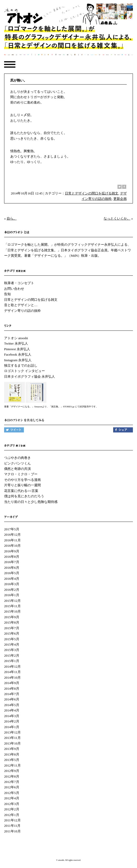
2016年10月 (12, 546)
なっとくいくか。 (117, 218)
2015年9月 (12, 617)
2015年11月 (12, 606)
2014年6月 (12, 699)
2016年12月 (12, 535)
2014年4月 (12, 710)
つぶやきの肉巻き (17, 458)
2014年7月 (12, 694)
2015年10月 (12, 611)
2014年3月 (12, 716)
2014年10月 (12, 678)
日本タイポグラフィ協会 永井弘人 (30, 376)
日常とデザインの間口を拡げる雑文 (92, 193)
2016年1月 (12, 595)
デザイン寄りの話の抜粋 (22, 311)
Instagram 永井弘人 (18, 360)
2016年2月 (12, 590)
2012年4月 (12, 798)
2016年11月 (12, 540)
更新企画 (120, 199)
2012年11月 (12, 765)
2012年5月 (12, 793)
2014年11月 (12, 672)
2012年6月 (12, 787)
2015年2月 (12, 655)
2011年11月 (12, 826)
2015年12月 (12, 601)
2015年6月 (12, 633)
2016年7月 (12, 562)
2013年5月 (12, 760)
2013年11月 (12, 738)
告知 (7, 294)
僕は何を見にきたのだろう (24, 496)
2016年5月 (12, 573)
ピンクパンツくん (17, 463)
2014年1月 (12, 727)
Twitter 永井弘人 (16, 343)
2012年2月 (12, 809)
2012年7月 (12, 782)
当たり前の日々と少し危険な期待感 (31, 502)
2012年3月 (12, 804)
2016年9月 (12, 551)
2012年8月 (12, 776)
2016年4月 (12, 579)
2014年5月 (12, 705)
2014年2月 (12, 721)
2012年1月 (12, 815)
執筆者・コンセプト (19, 283)
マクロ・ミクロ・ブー (21, 474)
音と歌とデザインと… (21, 305)
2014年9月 (12, 683)
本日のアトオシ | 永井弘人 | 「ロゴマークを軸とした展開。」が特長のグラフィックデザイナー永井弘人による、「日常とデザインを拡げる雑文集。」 (68, 31)
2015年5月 (12, 639)
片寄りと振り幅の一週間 (22, 485)
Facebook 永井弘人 (18, 354)
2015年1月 (12, 661)
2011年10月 (12, 831)
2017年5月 (12, 529)
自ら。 (12, 218)
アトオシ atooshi (16, 338)
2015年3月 (12, 650)
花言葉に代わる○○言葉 (21, 491)
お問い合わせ (14, 289)
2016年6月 (12, 568)
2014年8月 (12, 689)
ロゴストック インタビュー (25, 371)
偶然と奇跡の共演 (17, 469)
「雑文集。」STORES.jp (62, 407)
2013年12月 (12, 732)
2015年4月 (12, 644)
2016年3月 (12, 584)
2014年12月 (12, 666)
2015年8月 (12, 622)
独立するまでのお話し (21, 365)
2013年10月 (12, 743)
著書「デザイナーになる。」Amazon (23, 407)
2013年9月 (12, 749)
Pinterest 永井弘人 (17, 349)
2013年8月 (12, 754)
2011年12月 (12, 820)
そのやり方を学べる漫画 (22, 480)
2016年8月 (12, 557)
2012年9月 (12, 771)
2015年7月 (12, 628)
